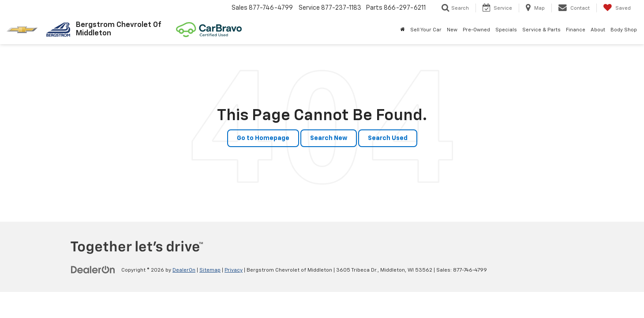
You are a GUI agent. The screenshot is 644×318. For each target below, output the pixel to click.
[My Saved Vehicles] (617, 8)
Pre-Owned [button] (476, 30)
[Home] (402, 30)
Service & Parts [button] (541, 30)
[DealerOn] (93, 270)
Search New (329, 138)
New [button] (452, 30)
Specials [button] (506, 30)
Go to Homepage (263, 138)
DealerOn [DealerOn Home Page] (184, 270)
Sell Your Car (426, 30)
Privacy (234, 270)
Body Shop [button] (624, 30)
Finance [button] (576, 30)
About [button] (598, 30)
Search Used (388, 138)
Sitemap (210, 270)
